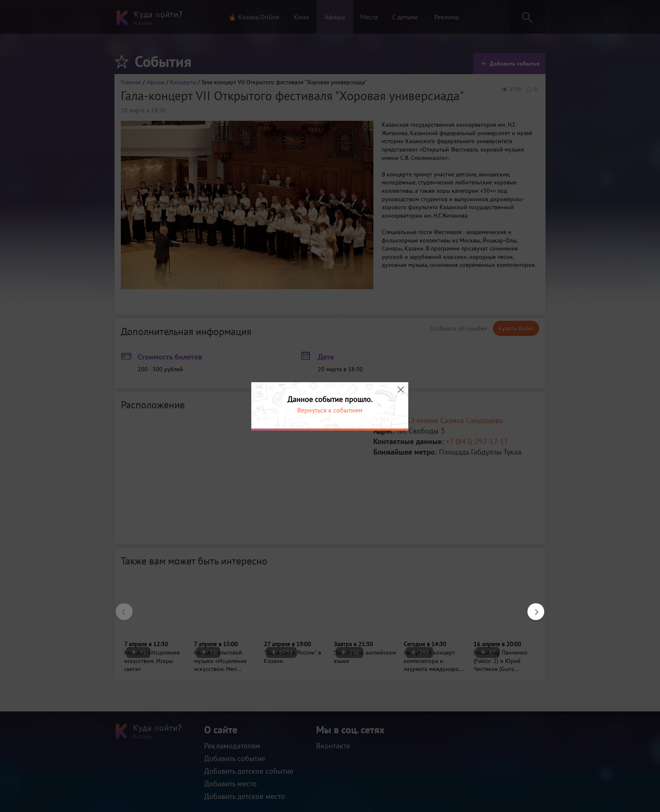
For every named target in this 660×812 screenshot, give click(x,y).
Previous (120, 607)
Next (532, 607)
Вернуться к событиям (330, 410)
